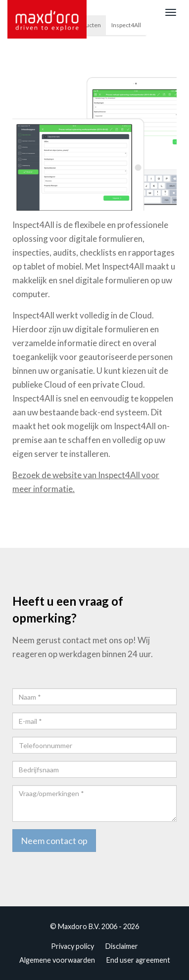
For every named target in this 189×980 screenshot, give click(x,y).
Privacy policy (72, 946)
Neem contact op (54, 841)
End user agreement (138, 960)
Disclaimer (122, 946)
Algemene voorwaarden (57, 960)
